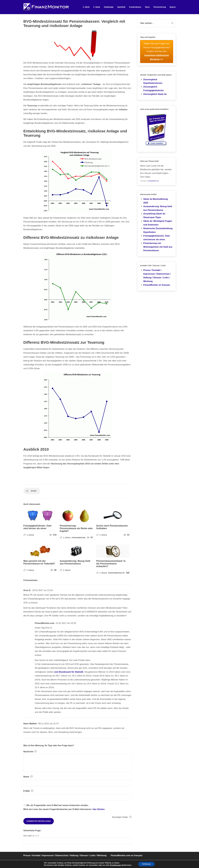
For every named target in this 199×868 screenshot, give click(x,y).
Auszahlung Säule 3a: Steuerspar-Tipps (154, 216)
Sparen (173, 7)
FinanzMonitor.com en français (126, 855)
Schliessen (146, 864)
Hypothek (121, 7)
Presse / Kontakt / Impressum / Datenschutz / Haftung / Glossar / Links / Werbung (157, 276)
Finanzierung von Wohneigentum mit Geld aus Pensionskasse (158, 247)
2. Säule (86, 7)
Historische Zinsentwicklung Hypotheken (158, 230)
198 (126, 573)
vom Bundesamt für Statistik (69, 672)
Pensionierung (160, 7)
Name (28, 777)
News (147, 7)
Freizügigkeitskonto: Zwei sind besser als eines (157, 238)
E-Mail (28, 791)
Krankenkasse (135, 7)
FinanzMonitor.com (153, 181)
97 (90, 537)
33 (127, 535)
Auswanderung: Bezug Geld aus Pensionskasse (158, 208)
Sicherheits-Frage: (32, 831)
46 (54, 570)
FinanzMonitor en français (157, 285)
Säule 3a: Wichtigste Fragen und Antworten (158, 223)
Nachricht (30, 752)
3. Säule (97, 7)
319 (53, 535)
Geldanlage (109, 7)
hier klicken (99, 809)
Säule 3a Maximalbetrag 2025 (156, 201)
